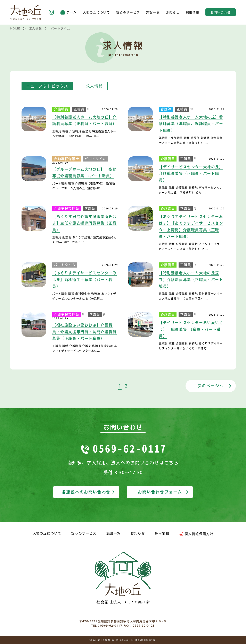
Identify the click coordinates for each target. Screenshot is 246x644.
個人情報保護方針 (196, 534)
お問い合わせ (221, 12)
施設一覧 (153, 12)
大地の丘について (96, 12)
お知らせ (173, 12)
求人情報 (94, 86)
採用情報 (192, 12)
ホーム (68, 12)
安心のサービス (128, 12)
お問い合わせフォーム (164, 492)
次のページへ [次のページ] (211, 386)
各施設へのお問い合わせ (89, 492)
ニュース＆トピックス (47, 86)
